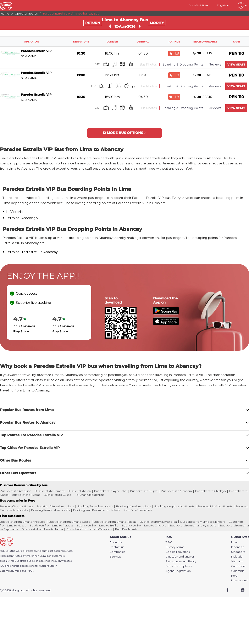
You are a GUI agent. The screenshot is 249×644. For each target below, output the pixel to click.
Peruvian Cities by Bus (89, 495)
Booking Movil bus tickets (215, 506)
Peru (234, 576)
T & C (169, 542)
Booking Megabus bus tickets (174, 506)
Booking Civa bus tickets (17, 506)
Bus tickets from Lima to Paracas (51, 525)
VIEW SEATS (236, 64)
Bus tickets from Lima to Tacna (42, 529)
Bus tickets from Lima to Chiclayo (144, 525)
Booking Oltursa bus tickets (55, 506)
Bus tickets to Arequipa (16, 491)
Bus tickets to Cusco (57, 495)
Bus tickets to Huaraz (26, 495)
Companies (117, 552)
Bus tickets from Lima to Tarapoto (89, 529)
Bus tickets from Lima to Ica (158, 522)
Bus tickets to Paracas (50, 491)
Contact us (117, 547)
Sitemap (115, 557)
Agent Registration (178, 571)
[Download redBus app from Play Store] (166, 313)
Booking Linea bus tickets (134, 506)
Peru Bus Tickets (126, 529)
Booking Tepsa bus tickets (95, 506)
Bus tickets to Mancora (176, 491)
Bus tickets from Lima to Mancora (203, 522)
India (234, 542)
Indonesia (238, 547)
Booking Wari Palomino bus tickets (97, 510)
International (240, 580)
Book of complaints (179, 566)
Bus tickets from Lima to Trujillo (98, 525)
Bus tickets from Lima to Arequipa (23, 522)
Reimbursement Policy (181, 561)
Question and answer (180, 557)
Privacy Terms (175, 547)
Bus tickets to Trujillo (144, 491)
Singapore (238, 552)
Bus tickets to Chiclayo (211, 491)
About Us (116, 542)
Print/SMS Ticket (199, 5)
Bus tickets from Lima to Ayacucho (193, 525)
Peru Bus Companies (138, 510)
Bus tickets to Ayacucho (110, 491)
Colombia (238, 571)
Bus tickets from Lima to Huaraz (115, 522)
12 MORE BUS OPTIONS (124, 133)
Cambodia (238, 566)
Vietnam (237, 561)
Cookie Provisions (178, 552)
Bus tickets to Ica (79, 491)
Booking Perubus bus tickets (50, 510)
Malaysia (237, 557)
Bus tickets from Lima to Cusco (70, 522)
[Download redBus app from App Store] (166, 324)
